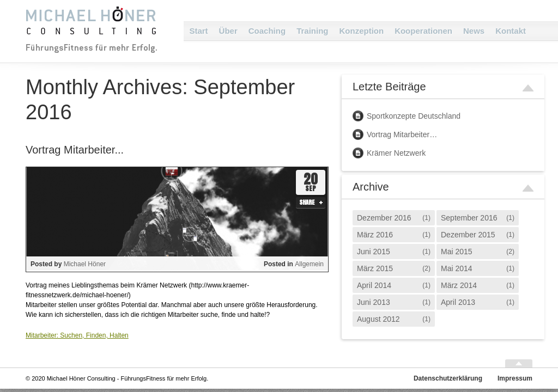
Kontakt (511, 31)
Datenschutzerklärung (448, 378)
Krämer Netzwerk (396, 153)
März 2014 (459, 285)
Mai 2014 (457, 268)
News (474, 31)
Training (312, 31)
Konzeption (361, 31)
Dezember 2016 (384, 218)
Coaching (267, 31)
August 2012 (378, 319)
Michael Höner (85, 264)
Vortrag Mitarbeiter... (75, 150)
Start (198, 31)
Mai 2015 (457, 252)
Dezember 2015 (468, 235)
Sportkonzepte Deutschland (414, 116)
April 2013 (458, 302)
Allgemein (309, 264)
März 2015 (375, 268)
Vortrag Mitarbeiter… (402, 134)
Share (307, 202)
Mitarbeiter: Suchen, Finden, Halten (77, 335)
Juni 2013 (374, 302)
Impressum (515, 378)
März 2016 (375, 235)
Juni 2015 (374, 252)
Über (228, 31)
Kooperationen (423, 31)
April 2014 (374, 285)
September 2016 (469, 218)
